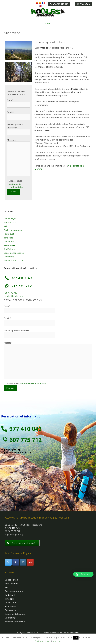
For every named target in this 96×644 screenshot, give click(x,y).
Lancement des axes (14, 253)
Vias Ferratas (10, 222)
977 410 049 (21, 278)
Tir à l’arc (8, 238)
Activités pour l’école (14, 260)
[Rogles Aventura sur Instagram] (23, 562)
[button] (83, 574)
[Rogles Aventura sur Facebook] (16, 562)
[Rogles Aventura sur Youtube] (30, 562)
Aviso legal (57, 641)
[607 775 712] (7, 286)
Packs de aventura (13, 230)
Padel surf (9, 234)
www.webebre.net (71, 633)
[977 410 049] (7, 278)
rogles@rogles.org (14, 296)
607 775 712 (21, 286)
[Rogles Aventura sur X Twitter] (8, 562)
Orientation (9, 241)
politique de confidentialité (33, 384)
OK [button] (76, 638)
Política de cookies (43, 641)
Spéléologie (9, 249)
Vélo (6, 226)
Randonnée (9, 245)
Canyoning (9, 257)
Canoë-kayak (10, 219)
